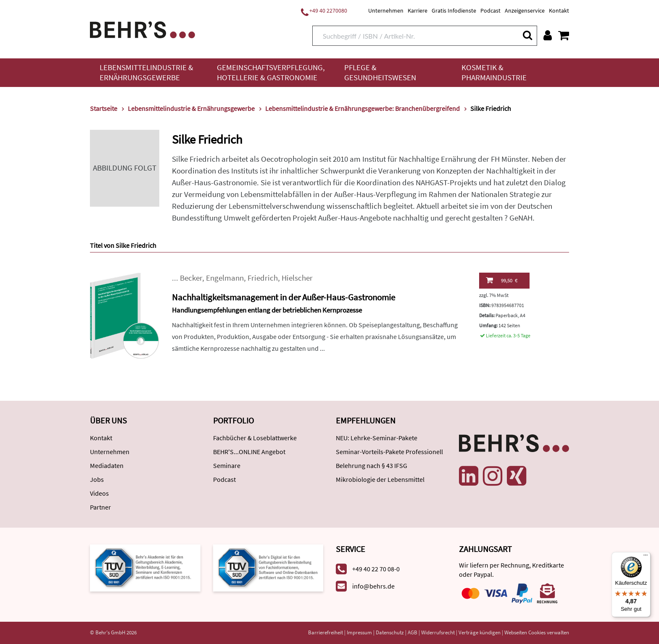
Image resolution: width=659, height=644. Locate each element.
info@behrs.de (373, 586)
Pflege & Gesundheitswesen (380, 72)
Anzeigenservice (525, 11)
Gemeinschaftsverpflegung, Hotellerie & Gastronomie (271, 72)
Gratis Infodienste (454, 11)
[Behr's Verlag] (142, 29)
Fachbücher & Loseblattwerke (255, 438)
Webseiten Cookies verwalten (537, 632)
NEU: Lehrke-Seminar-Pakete (377, 438)
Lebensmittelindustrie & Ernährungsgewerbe (146, 72)
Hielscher (297, 278)
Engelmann (225, 278)
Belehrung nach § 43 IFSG (372, 465)
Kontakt (559, 11)
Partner (100, 507)
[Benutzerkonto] (548, 35)
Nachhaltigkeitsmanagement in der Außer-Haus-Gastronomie (283, 297)
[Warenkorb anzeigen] (564, 35)
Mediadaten (107, 465)
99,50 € (502, 280)
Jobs (97, 479)
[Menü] (646, 557)
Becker (191, 278)
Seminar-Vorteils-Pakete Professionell (389, 452)
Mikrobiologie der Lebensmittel (380, 479)
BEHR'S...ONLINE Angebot (249, 452)
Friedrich (263, 278)
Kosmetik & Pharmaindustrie (494, 72)
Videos (99, 493)
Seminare (227, 465)
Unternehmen (386, 11)
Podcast (490, 11)
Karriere (418, 11)
